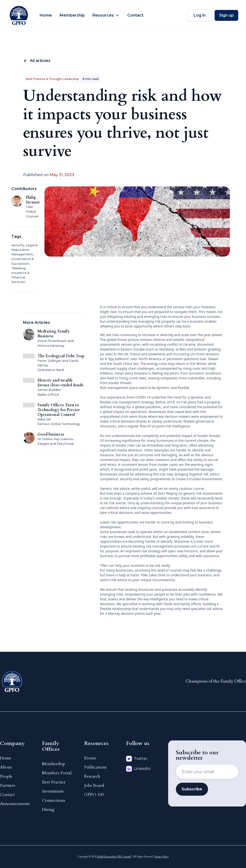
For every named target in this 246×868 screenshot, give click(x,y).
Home (46, 15)
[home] (19, 15)
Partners (8, 785)
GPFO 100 (94, 795)
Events (90, 758)
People (6, 776)
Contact (135, 15)
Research (92, 776)
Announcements (15, 804)
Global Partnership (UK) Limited (114, 857)
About (6, 767)
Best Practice (54, 782)
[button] (106, 15)
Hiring (48, 810)
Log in (200, 15)
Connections (54, 800)
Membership (72, 15)
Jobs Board (94, 785)
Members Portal (57, 773)
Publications (95, 767)
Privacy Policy (162, 857)
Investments (53, 791)
